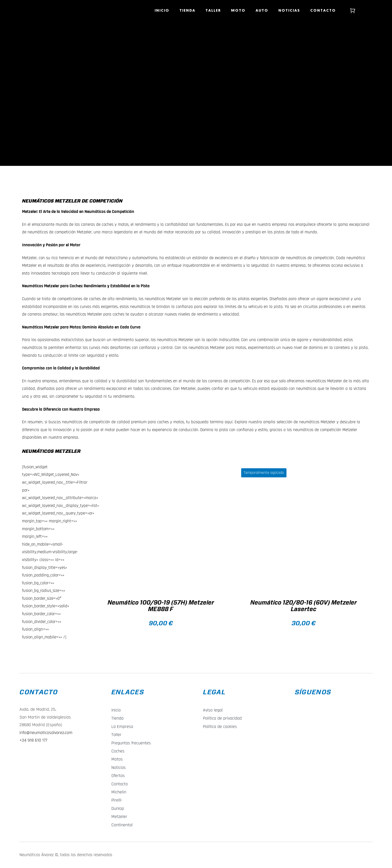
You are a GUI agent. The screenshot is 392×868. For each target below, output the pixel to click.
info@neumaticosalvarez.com (46, 733)
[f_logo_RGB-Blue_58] (299, 703)
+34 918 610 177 (33, 740)
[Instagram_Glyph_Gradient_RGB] (311, 703)
